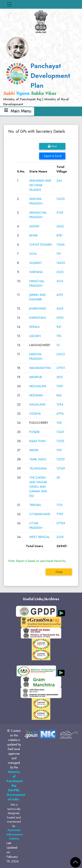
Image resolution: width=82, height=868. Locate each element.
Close (59, 572)
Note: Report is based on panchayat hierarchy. (37, 561)
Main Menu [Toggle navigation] (17, 111)
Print (52, 146)
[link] (41, 84)
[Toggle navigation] (9, 4)
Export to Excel (52, 156)
